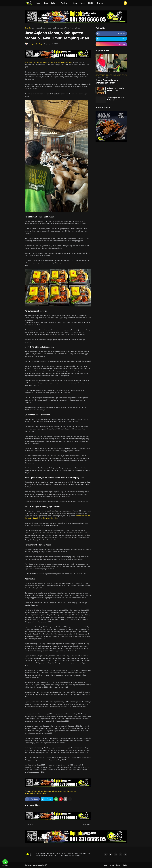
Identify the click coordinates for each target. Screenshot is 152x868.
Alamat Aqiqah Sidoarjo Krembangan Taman (107, 82)
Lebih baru (29, 825)
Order (125, 865)
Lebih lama (87, 825)
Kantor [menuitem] (82, 3)
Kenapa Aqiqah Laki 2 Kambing (36, 793)
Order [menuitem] (75, 3)
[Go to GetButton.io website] (5, 866)
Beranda (28, 28)
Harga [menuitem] (46, 3)
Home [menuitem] (38, 3)
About (112, 865)
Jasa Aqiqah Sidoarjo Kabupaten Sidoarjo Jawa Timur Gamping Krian (56, 28)
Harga (118, 865)
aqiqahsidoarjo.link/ (40, 865)
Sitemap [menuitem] (100, 3)
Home (105, 865)
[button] (125, 3)
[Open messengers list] (5, 862)
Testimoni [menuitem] (65, 3)
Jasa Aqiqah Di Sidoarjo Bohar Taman (116, 99)
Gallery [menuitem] (54, 3)
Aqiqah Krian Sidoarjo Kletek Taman (116, 89)
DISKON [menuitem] (91, 3)
